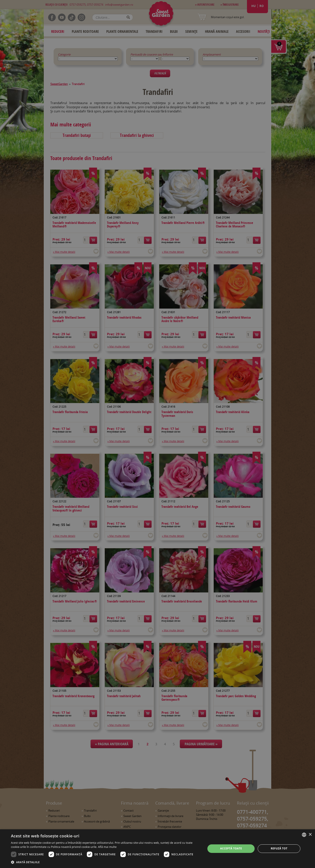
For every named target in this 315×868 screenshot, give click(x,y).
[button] (106, 862)
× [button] (310, 835)
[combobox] (304, 835)
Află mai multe (107, 847)
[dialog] (157, 849)
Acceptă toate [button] (231, 848)
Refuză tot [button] (279, 848)
